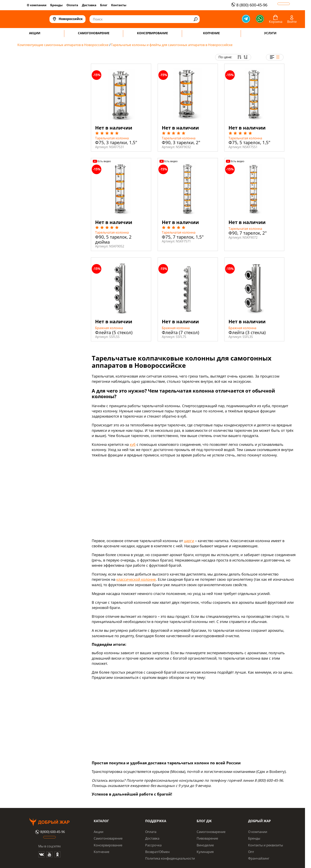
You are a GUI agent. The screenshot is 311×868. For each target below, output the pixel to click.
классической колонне (136, 579)
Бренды (56, 5)
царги (189, 541)
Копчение (102, 852)
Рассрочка (153, 845)
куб (133, 444)
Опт (251, 852)
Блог (104, 5)
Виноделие (205, 845)
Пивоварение (207, 838)
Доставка (89, 5)
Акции (99, 832)
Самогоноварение (108, 838)
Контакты (119, 5)
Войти (292, 22)
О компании (37, 5)
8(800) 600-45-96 (50, 832)
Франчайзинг (259, 858)
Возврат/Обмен (157, 852)
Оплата (72, 5)
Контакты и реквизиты (266, 845)
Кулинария (205, 852)
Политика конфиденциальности (170, 858)
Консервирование (108, 845)
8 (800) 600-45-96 (249, 5)
